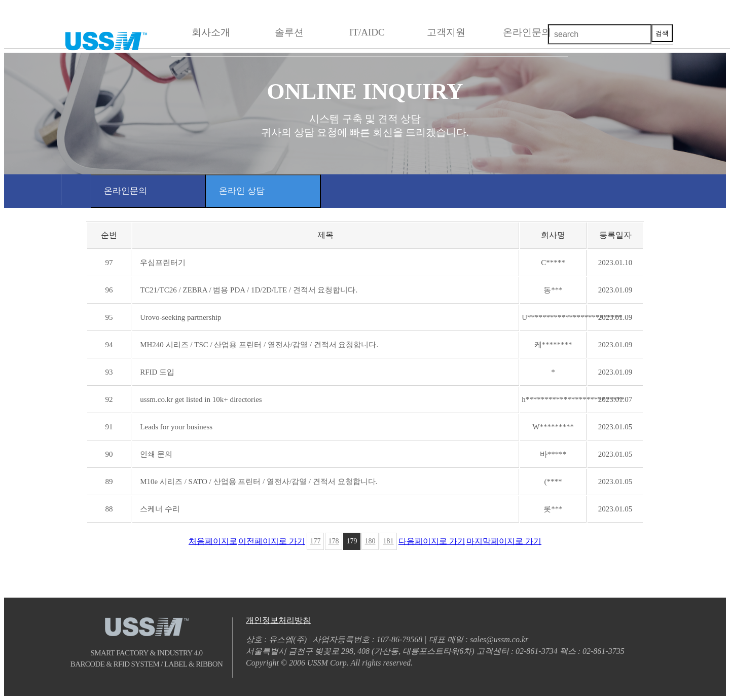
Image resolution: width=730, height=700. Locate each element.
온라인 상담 (242, 191)
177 (316, 541)
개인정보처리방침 (278, 620)
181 (389, 541)
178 (334, 541)
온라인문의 (125, 191)
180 (370, 541)
